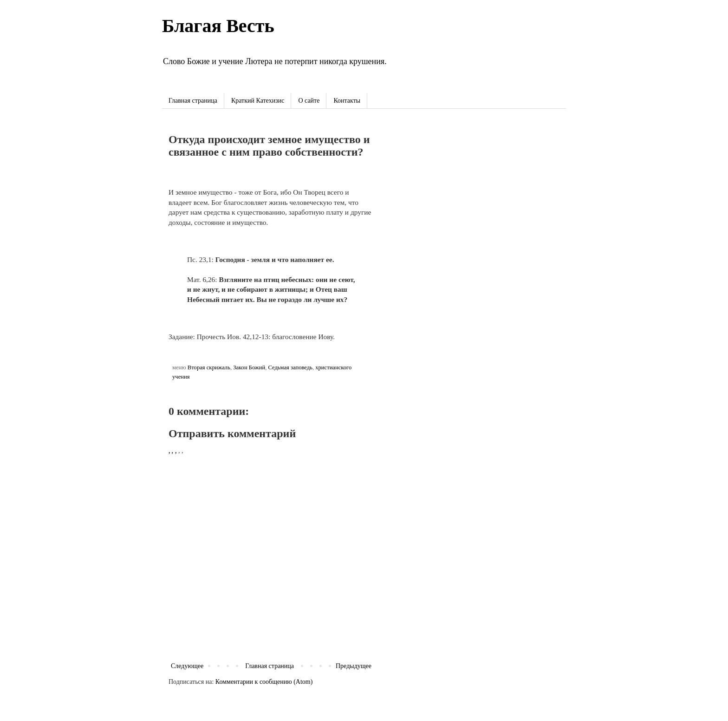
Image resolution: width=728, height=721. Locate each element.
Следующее (187, 666)
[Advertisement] (473, 190)
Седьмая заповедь (290, 367)
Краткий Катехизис (258, 101)
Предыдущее (354, 666)
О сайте (309, 101)
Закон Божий (249, 367)
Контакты (347, 101)
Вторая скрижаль (209, 367)
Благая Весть (218, 26)
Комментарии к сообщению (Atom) (264, 682)
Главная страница (193, 101)
